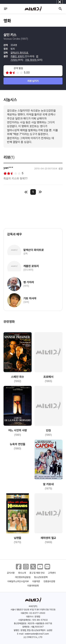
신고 (61, 169)
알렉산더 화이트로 (20, 53)
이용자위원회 (33, 586)
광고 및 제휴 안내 (37, 573)
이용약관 (36, 581)
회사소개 (22, 573)
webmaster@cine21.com (37, 634)
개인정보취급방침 (23, 577)
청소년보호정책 (41, 577)
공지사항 (11, 573)
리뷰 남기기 (33, 81)
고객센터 (52, 573)
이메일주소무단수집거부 (18, 581)
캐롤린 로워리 (18, 56)
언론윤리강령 (49, 581)
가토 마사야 (31, 60)
